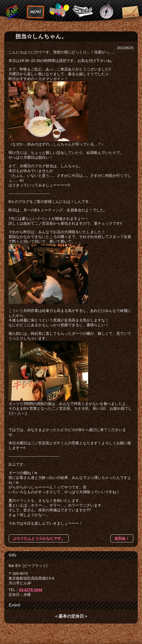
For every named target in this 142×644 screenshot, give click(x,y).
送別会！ (122, 538)
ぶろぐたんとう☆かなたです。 (39, 538)
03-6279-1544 (31, 590)
